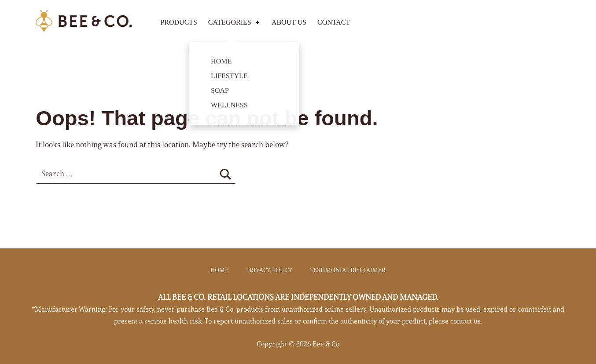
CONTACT (334, 22)
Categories (235, 22)
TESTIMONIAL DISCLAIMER (348, 271)
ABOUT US (289, 22)
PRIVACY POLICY (269, 271)
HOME (219, 271)
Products (179, 22)
